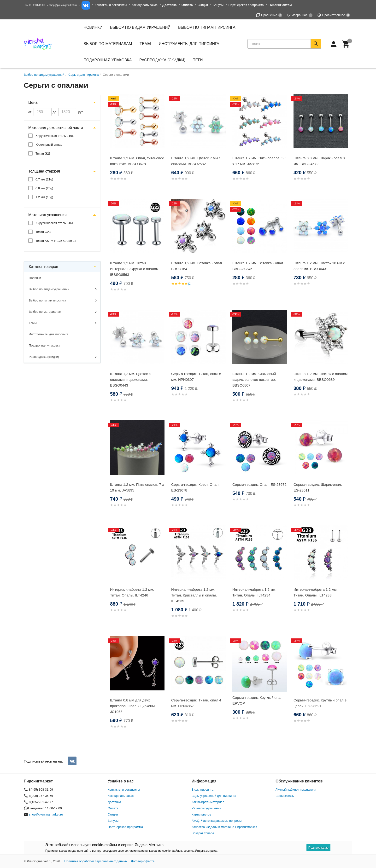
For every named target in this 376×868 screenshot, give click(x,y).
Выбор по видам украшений (49, 289)
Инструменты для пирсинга (189, 44)
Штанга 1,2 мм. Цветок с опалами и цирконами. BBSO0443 (130, 379)
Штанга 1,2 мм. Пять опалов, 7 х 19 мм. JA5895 (137, 487)
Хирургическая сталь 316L (55, 136)
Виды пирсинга (203, 790)
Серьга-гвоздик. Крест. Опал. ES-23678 (195, 487)
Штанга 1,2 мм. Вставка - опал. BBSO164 (197, 266)
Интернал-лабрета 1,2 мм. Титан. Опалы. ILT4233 (316, 592)
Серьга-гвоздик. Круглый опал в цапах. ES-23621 (320, 703)
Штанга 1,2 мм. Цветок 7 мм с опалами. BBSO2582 (196, 161)
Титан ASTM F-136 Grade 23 (56, 241)
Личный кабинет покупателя (296, 790)
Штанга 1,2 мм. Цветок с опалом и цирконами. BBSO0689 (320, 377)
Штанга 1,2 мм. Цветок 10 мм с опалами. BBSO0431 (319, 266)
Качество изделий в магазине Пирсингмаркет (224, 827)
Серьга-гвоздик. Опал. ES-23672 (259, 484)
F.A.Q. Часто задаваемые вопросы (217, 821)
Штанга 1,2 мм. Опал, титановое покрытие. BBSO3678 (137, 161)
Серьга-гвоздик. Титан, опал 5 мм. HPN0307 (196, 377)
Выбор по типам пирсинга (47, 300)
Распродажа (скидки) (44, 357)
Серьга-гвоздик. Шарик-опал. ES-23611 (318, 487)
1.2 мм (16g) (44, 197)
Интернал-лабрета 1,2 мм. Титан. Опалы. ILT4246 (132, 592)
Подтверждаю (318, 848)
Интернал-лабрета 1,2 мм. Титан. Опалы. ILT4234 (254, 592)
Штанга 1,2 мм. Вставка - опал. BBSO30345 (258, 266)
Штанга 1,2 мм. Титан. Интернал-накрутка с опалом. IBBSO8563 (135, 269)
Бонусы (218, 5)
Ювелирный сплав (49, 145)
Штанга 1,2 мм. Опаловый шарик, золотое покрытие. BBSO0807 (254, 379)
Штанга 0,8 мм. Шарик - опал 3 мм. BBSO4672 (319, 161)
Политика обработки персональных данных (96, 861)
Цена (33, 102)
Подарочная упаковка (108, 60)
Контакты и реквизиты (111, 5)
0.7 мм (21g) (44, 179)
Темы (33, 323)
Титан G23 (43, 153)
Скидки (203, 5)
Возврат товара (203, 833)
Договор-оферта (143, 861)
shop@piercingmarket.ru (63, 5)
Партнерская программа (246, 5)
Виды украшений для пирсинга (214, 796)
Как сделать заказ (145, 5)
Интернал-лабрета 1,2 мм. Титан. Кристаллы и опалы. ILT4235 (194, 595)
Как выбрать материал (208, 802)
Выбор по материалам (45, 312)
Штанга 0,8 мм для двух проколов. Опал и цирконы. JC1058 (133, 706)
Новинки (93, 27)
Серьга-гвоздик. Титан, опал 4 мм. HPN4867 (196, 703)
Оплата (113, 808)
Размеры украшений (206, 808)
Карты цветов (201, 814)
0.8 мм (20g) (44, 188)
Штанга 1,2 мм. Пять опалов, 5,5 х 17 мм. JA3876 (259, 161)
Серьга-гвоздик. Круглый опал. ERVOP (258, 700)
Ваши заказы (285, 796)
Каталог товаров (43, 267)
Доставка (114, 802)
